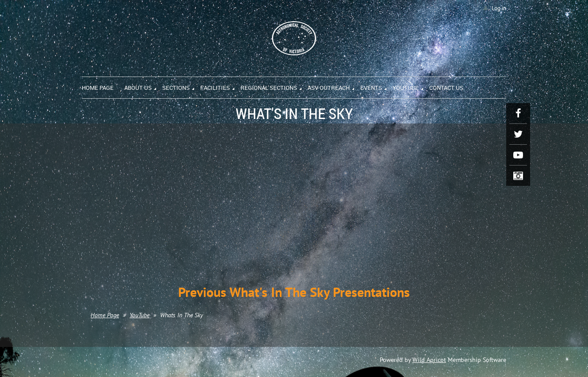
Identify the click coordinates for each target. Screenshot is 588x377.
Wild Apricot (429, 360)
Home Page (105, 315)
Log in (499, 8)
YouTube (139, 315)
